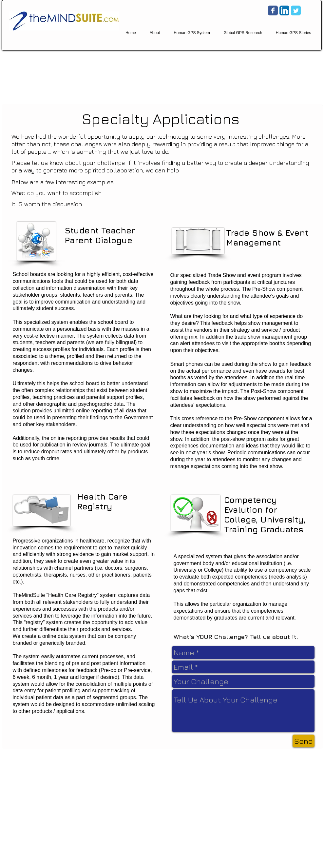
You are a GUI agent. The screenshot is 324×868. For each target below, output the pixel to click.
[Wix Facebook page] (273, 10)
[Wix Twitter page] (296, 10)
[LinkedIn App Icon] (284, 10)
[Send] (304, 741)
